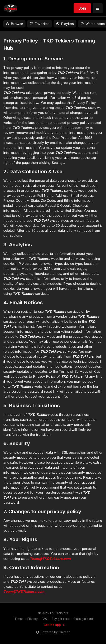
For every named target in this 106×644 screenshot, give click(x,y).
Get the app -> (54, 625)
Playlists (65, 24)
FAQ (45, 619)
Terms (19, 619)
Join (82, 8)
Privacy (33, 619)
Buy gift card (60, 619)
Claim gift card (83, 619)
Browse (14, 24)
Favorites (40, 24)
